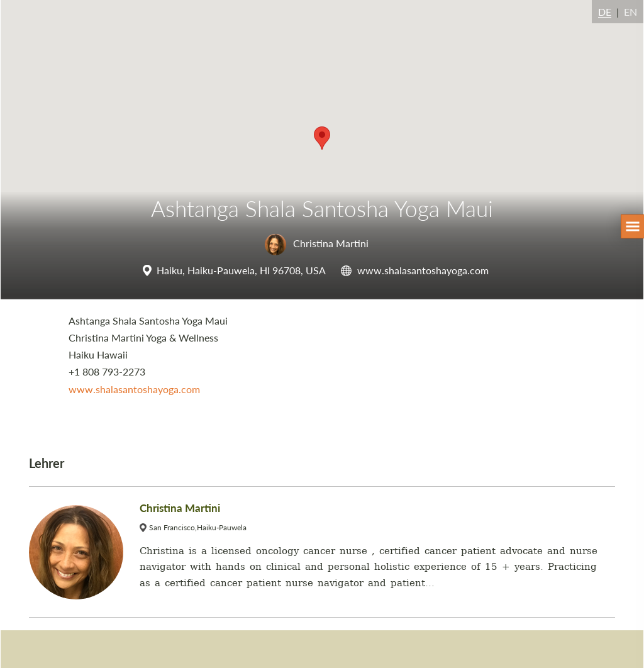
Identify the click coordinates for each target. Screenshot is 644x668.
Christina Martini (317, 243)
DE (605, 12)
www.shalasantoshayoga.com (423, 270)
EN (630, 12)
